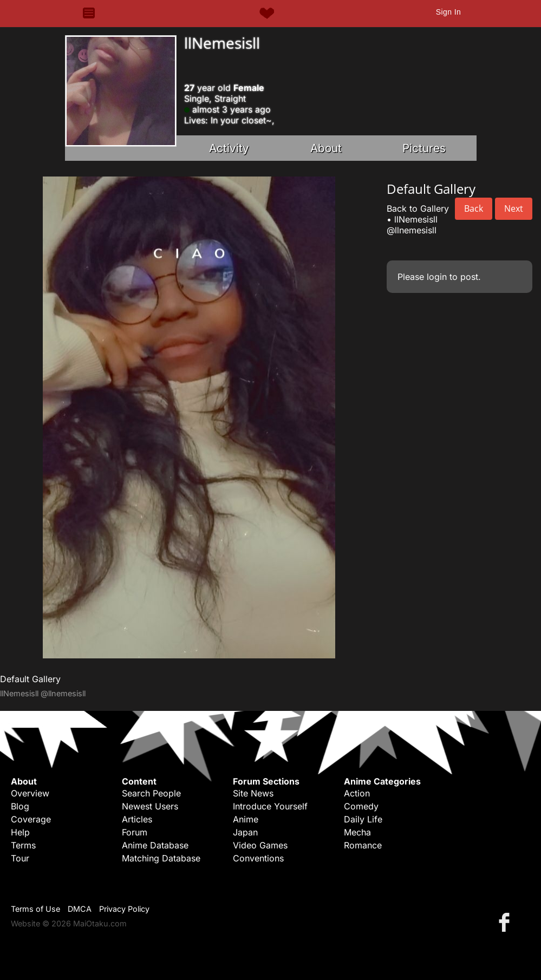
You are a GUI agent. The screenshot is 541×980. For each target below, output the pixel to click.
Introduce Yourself (270, 806)
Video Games (260, 845)
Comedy (361, 806)
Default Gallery (30, 679)
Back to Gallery (418, 208)
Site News (253, 793)
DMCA (80, 909)
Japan (245, 832)
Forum (135, 832)
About (326, 148)
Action (357, 793)
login (437, 277)
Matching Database (161, 858)
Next (514, 208)
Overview (30, 793)
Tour (20, 858)
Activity (229, 148)
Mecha (357, 832)
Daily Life (363, 819)
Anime (246, 819)
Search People (151, 793)
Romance (363, 845)
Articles (137, 819)
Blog (20, 806)
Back (474, 208)
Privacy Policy (124, 909)
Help (20, 832)
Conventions (258, 858)
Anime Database (155, 845)
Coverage (31, 819)
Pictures (424, 148)
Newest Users (150, 806)
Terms (23, 845)
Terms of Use (35, 909)
